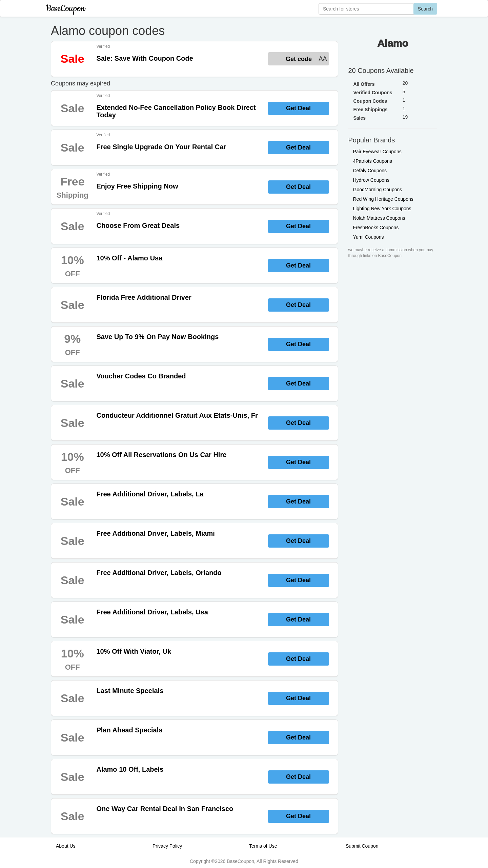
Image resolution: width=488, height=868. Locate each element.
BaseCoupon (65, 9)
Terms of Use (263, 846)
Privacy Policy (167, 846)
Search (425, 9)
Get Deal (298, 108)
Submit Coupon (362, 846)
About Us (66, 846)
